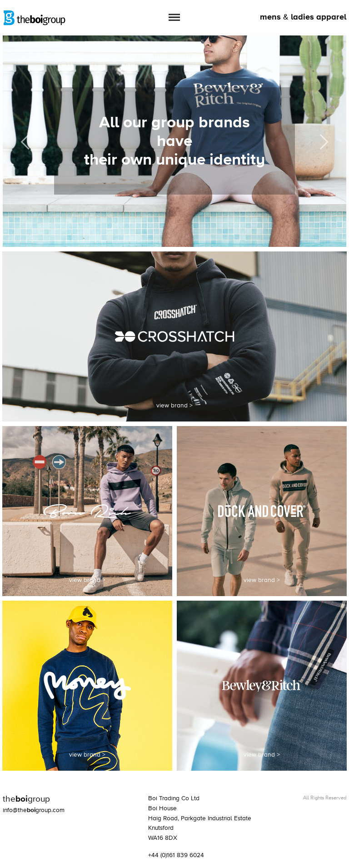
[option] (175, 141)
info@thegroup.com (34, 810)
